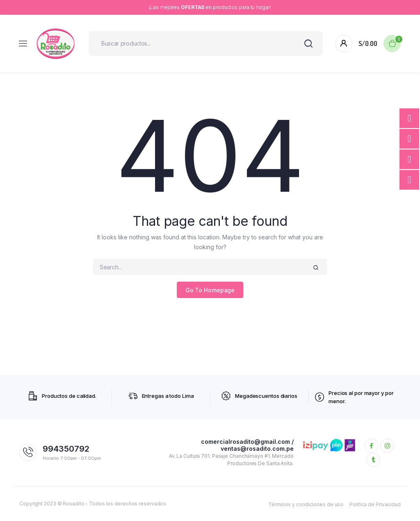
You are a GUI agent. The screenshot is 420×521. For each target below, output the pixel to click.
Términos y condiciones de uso (306, 504)
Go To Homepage (210, 290)
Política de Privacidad (375, 504)
